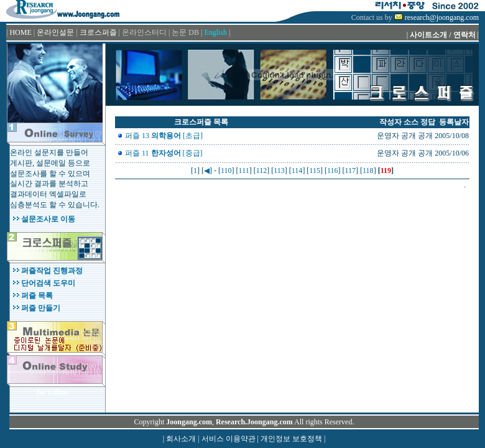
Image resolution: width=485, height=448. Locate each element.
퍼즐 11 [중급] (164, 153)
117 (351, 170)
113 (279, 170)
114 (297, 170)
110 (226, 170)
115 (315, 170)
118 (368, 170)
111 (244, 170)
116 (333, 170)
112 (262, 170)
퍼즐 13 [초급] (164, 136)
